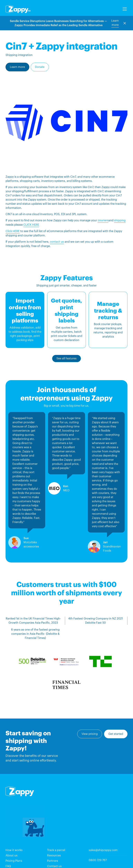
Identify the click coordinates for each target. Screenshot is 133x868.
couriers (103, 220)
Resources (54, 856)
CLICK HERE (31, 225)
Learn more (115, 23)
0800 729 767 (98, 860)
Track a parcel (56, 850)
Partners (53, 861)
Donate (40, 67)
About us (12, 856)
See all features (66, 358)
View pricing (90, 734)
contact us (57, 242)
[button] (124, 9)
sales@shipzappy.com (103, 850)
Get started (116, 734)
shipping (120, 220)
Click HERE (13, 231)
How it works (14, 850)
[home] (18, 9)
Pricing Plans (14, 861)
